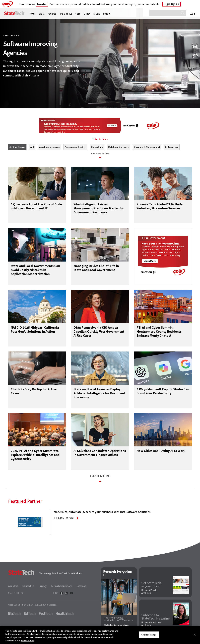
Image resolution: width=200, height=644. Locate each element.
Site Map (81, 587)
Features (52, 14)
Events (97, 14)
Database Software (119, 147)
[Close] (195, 635)
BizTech (14, 614)
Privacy (43, 587)
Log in (193, 14)
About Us (13, 587)
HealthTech (65, 614)
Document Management (147, 147)
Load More (100, 480)
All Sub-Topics (17, 147)
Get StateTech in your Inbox (151, 585)
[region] (100, 635)
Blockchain (97, 147)
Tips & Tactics (66, 14)
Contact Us (28, 587)
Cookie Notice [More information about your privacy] (28, 641)
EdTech (30, 614)
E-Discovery (172, 147)
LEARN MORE (65, 519)
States (42, 14)
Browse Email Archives (149, 593)
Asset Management (50, 147)
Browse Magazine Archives (151, 625)
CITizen (87, 14)
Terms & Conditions (62, 587)
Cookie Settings (149, 635)
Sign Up (169, 4)
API (32, 147)
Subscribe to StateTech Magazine (155, 618)
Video (78, 14)
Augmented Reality (75, 147)
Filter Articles (100, 139)
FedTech (46, 614)
